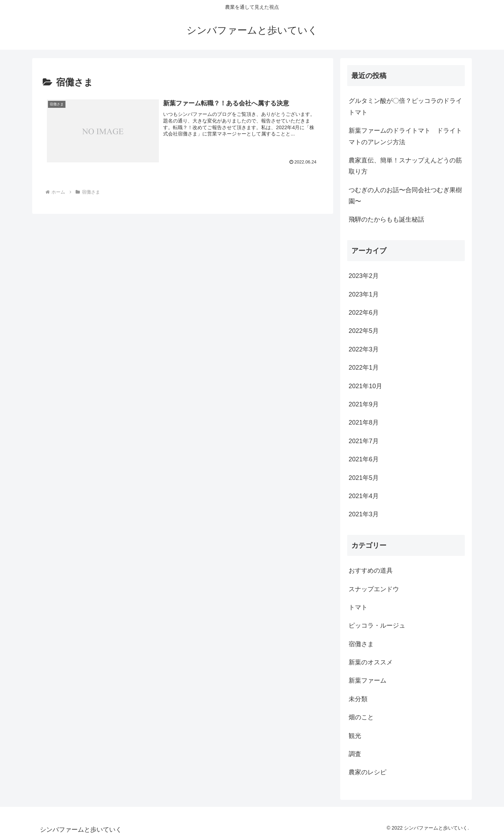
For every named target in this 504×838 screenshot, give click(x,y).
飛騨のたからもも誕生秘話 (386, 219)
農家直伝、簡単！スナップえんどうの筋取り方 (405, 166)
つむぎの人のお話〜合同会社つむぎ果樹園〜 (405, 196)
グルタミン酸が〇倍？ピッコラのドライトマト (405, 106)
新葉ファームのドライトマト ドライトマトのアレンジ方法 (405, 136)
